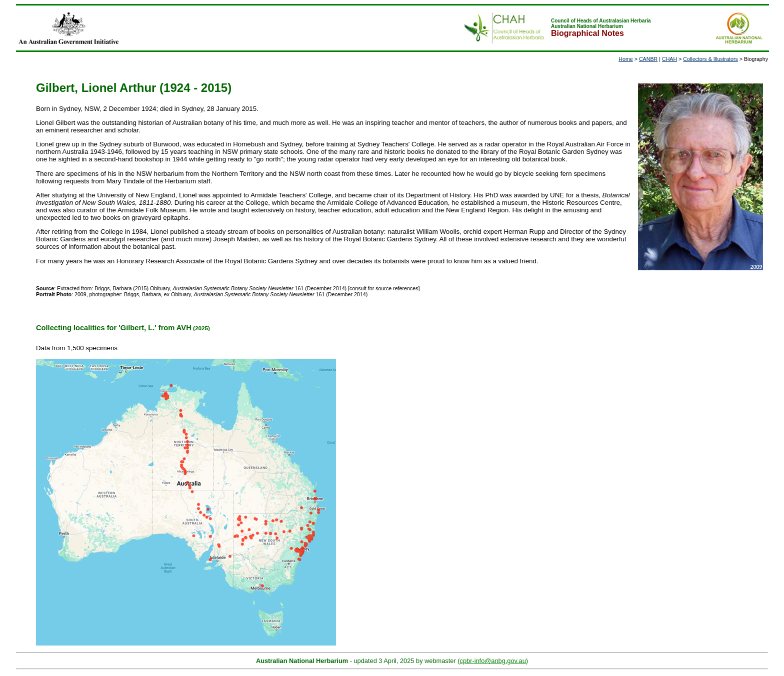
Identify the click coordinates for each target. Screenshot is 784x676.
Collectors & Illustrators (710, 59)
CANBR (648, 59)
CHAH (669, 59)
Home (625, 59)
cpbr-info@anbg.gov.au (493, 661)
